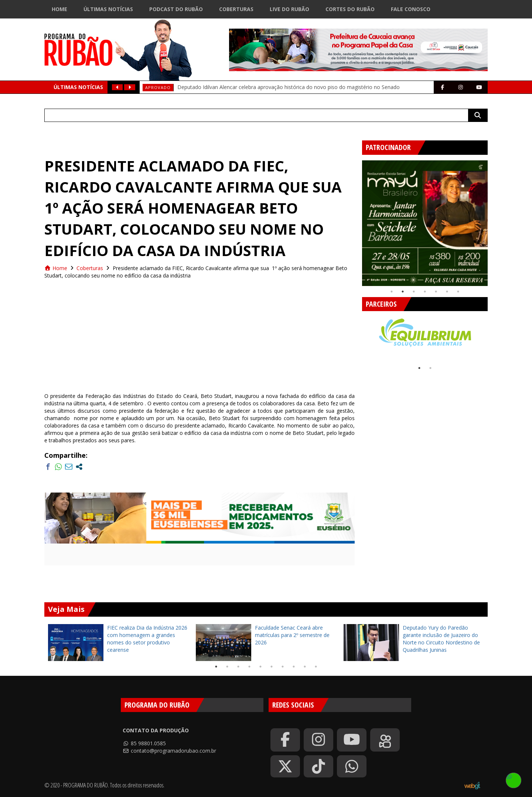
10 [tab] (316, 667)
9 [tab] (305, 667)
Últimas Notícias (108, 9)
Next (493, 220)
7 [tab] (458, 292)
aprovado (158, 87)
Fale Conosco (411, 9)
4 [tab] (425, 292)
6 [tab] (447, 292)
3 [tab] (414, 292)
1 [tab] (392, 292)
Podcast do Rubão (176, 9)
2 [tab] (403, 292)
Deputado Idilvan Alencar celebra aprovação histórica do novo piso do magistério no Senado (289, 87)
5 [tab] (436, 292)
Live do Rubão (289, 9)
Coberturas (236, 9)
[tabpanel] (425, 223)
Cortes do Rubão (350, 9)
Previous (357, 220)
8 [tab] (294, 667)
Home (59, 9)
